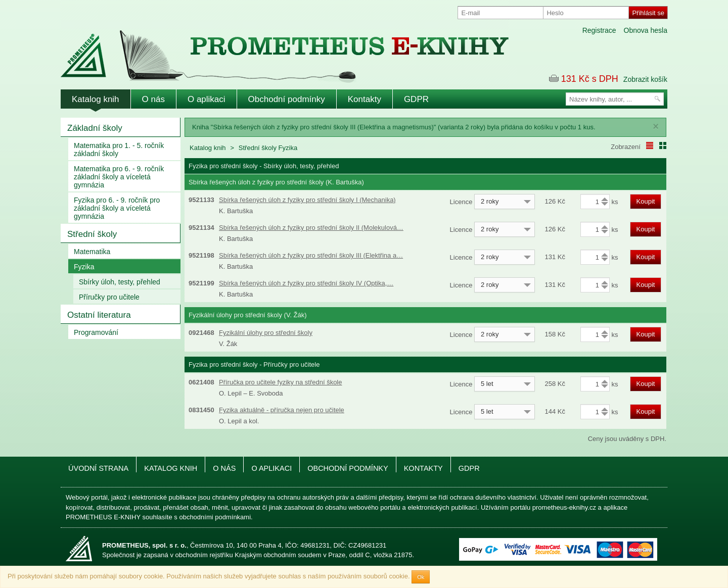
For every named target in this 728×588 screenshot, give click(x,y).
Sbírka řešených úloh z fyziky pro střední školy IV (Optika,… (306, 283)
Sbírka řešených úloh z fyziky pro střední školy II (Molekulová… (311, 228)
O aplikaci (207, 99)
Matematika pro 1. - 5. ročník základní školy (119, 150)
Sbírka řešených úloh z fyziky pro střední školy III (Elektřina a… (311, 255)
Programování (96, 332)
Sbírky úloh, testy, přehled (120, 282)
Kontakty (365, 99)
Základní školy (95, 128)
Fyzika (84, 267)
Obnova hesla (646, 30)
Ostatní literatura (99, 315)
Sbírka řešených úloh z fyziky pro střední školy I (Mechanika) (307, 200)
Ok (421, 577)
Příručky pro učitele (109, 297)
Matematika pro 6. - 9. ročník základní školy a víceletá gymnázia (119, 177)
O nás (153, 99)
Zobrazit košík (645, 79)
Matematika (92, 252)
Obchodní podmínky (287, 99)
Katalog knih (96, 99)
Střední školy (92, 234)
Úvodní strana (98, 468)
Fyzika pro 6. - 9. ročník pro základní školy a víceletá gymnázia (117, 208)
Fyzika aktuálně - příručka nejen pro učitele (282, 410)
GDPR (416, 99)
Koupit (646, 201)
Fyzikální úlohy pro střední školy (266, 333)
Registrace (599, 30)
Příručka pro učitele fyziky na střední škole (281, 382)
